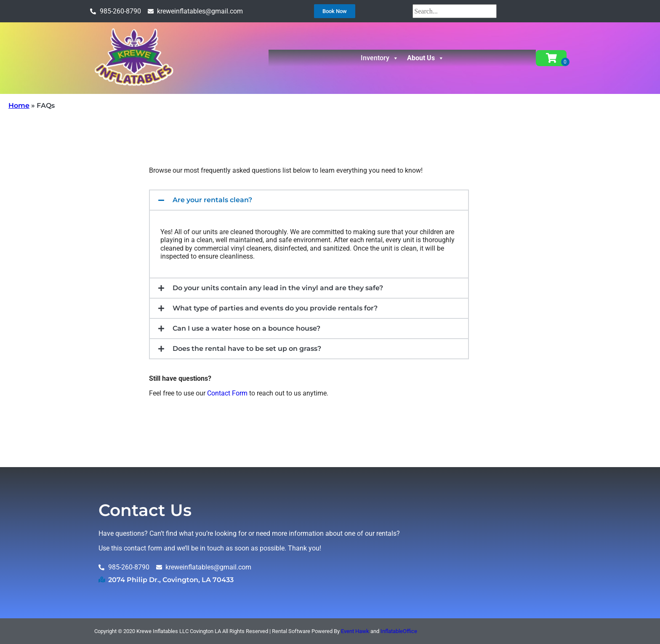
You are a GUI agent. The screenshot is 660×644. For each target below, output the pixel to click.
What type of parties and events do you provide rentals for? (275, 308)
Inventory (380, 58)
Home (19, 106)
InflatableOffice (399, 631)
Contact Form (227, 393)
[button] (309, 200)
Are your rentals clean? (212, 200)
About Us (426, 58)
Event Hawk (355, 631)
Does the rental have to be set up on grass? (247, 349)
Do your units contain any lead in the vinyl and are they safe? (278, 288)
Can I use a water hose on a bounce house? (246, 328)
